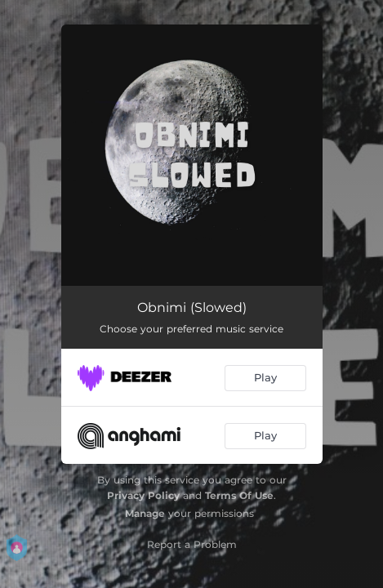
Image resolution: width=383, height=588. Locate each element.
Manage (145, 513)
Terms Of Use (239, 495)
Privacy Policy (143, 495)
